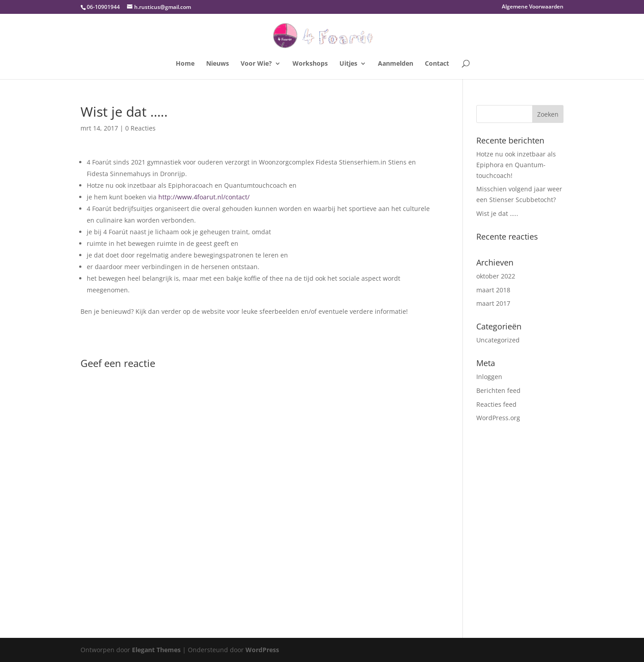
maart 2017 (493, 303)
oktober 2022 (496, 276)
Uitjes (348, 64)
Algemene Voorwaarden (533, 7)
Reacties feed (496, 404)
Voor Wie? (256, 64)
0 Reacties (140, 128)
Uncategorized (498, 340)
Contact (437, 64)
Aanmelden (396, 64)
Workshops (310, 64)
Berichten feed (498, 390)
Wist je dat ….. (497, 213)
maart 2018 (493, 290)
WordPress (262, 650)
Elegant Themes (156, 650)
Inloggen (489, 377)
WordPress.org (498, 418)
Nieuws (218, 64)
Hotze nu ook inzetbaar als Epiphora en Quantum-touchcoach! (516, 165)
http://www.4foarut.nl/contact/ (204, 197)
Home (185, 64)
